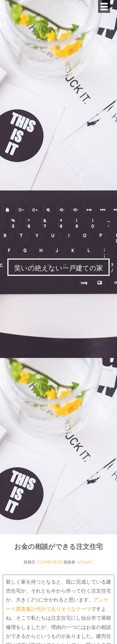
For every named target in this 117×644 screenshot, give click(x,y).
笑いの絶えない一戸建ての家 (59, 268)
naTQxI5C (85, 562)
